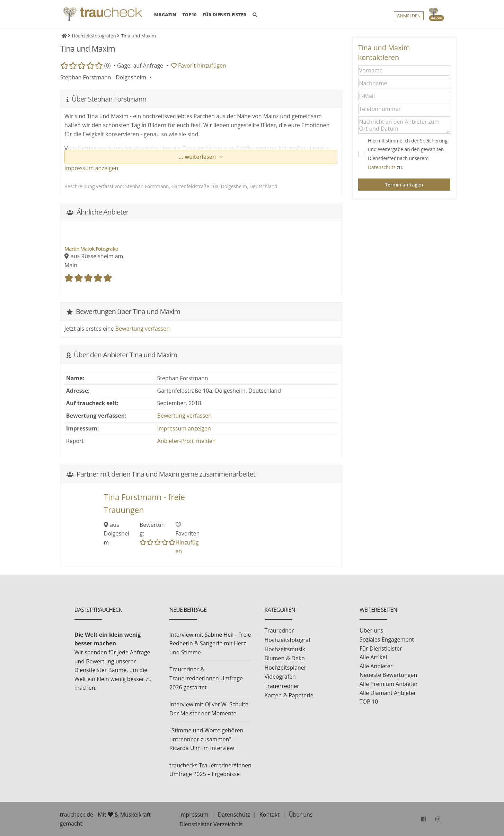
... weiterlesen (198, 157)
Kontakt (269, 815)
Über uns (371, 630)
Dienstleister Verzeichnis (211, 824)
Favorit (199, 66)
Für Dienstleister (381, 648)
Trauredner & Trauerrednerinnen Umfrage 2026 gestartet (206, 678)
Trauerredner (282, 686)
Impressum (194, 815)
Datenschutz (382, 167)
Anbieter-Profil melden (187, 441)
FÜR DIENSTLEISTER (225, 15)
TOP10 (189, 15)
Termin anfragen (404, 185)
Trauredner (279, 630)
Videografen (280, 677)
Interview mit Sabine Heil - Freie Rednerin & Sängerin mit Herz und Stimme (210, 643)
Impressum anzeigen (91, 168)
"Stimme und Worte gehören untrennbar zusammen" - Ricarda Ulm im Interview (206, 739)
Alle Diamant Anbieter (388, 693)
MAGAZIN (165, 15)
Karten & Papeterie (289, 695)
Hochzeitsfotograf (288, 640)
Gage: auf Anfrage (140, 66)
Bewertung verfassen (143, 329)
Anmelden (409, 16)
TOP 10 (369, 702)
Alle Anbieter (376, 666)
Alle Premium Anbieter (389, 684)
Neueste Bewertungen (388, 675)
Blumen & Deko (285, 658)
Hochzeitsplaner (286, 668)
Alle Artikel (373, 657)
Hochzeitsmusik (285, 649)
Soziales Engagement (387, 639)
